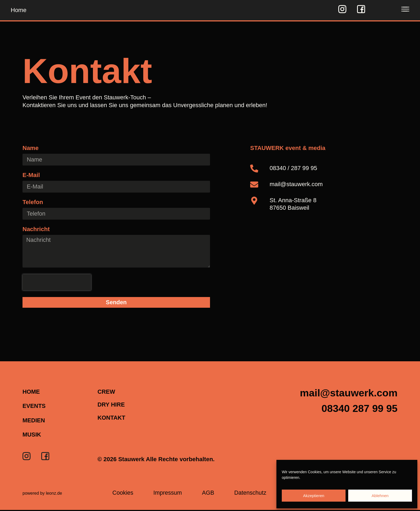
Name (31, 148)
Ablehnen (380, 496)
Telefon (33, 203)
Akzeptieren (314, 496)
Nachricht (36, 230)
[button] (357, 411)
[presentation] (57, 283)
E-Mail (31, 175)
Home (19, 10)
